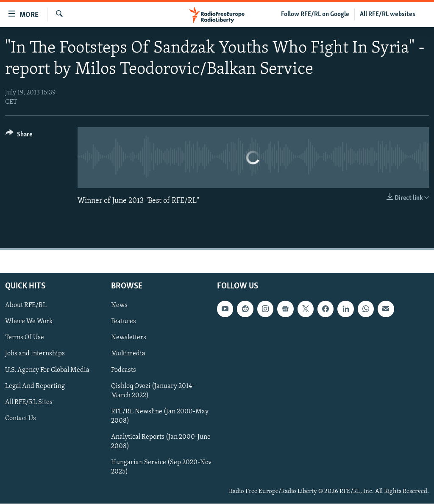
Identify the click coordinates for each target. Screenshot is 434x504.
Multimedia (128, 354)
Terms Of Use (25, 338)
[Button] (19, 136)
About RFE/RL (26, 306)
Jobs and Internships (35, 354)
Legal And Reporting (35, 386)
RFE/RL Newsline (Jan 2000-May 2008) (160, 416)
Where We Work (29, 322)
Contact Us (21, 418)
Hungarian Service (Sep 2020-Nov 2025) (161, 467)
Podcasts (124, 370)
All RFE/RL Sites (29, 402)
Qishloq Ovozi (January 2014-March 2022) (153, 391)
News (119, 306)
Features (124, 322)
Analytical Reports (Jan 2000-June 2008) (161, 442)
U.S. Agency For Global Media (47, 370)
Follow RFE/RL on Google (315, 14)
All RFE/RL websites (388, 14)
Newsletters (129, 338)
